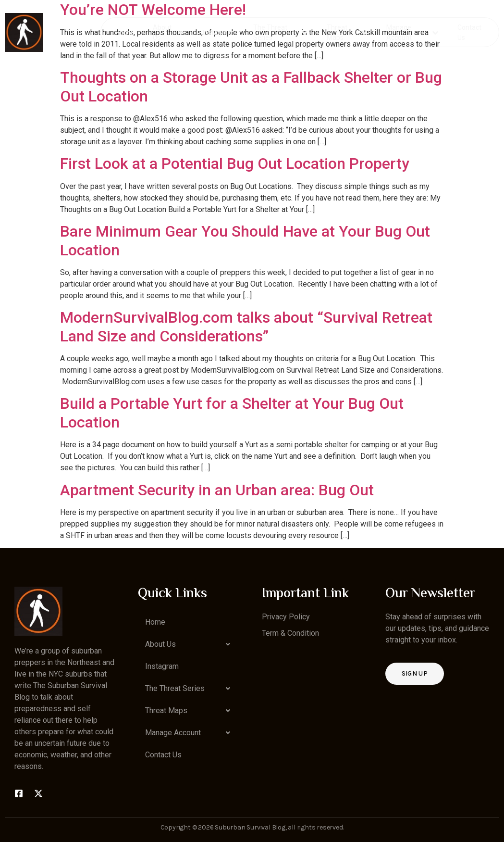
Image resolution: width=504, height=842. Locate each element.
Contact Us (469, 32)
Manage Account (412, 32)
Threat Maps (347, 32)
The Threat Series (281, 32)
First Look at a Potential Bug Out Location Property (235, 163)
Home (125, 32)
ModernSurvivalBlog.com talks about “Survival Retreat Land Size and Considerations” (246, 327)
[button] (190, 644)
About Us (168, 32)
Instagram (219, 32)
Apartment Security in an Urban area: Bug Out (217, 490)
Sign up (415, 673)
